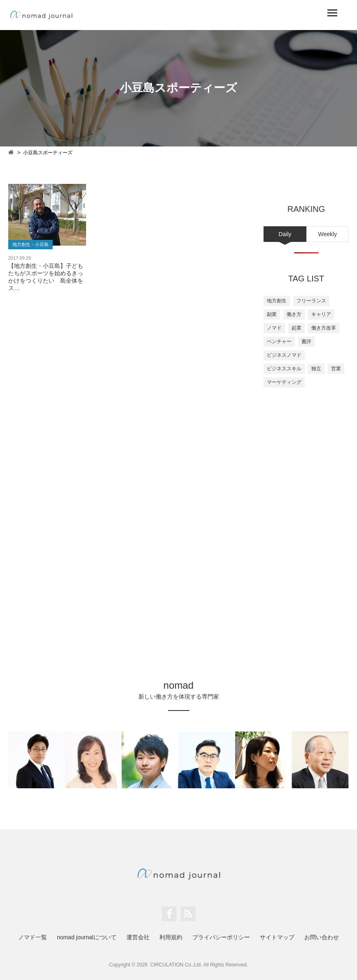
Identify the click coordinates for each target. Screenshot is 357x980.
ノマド (274, 328)
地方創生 (277, 301)
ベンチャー (279, 341)
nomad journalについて (87, 937)
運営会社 (138, 937)
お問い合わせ (322, 937)
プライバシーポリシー (221, 937)
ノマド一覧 (33, 937)
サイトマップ (277, 937)
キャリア (321, 314)
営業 (336, 369)
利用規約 (171, 937)
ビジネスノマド (284, 355)
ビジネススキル (284, 369)
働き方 (294, 314)
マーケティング (284, 382)
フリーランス (311, 301)
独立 (316, 369)
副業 (272, 314)
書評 (306, 341)
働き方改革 (324, 328)
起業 (296, 328)
